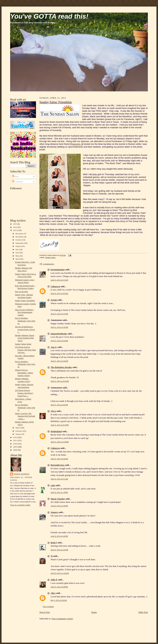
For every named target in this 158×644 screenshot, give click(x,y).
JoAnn (54, 300)
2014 (15, 227)
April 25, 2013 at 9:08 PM (59, 587)
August (19, 246)
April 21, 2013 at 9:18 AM (59, 327)
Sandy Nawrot (22, 474)
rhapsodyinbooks (59, 334)
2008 (15, 450)
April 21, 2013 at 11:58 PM (60, 442)
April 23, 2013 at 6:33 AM (59, 550)
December (20, 234)
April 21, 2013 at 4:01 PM (59, 405)
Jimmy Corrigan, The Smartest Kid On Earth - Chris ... (25, 416)
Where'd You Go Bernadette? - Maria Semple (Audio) (24, 373)
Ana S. (54, 347)
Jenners (54, 512)
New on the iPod (21, 291)
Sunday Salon (50, 257)
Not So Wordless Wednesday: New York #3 (25, 321)
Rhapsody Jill (77, 144)
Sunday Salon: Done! (23, 344)
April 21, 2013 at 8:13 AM (59, 280)
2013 (15, 230)
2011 (15, 440)
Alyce (53, 411)
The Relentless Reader (61, 367)
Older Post (143, 612)
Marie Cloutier (58, 499)
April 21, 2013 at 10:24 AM (60, 381)
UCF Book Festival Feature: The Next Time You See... (25, 350)
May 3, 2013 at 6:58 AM (59, 600)
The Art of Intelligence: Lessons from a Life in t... (25, 329)
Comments (17, 182)
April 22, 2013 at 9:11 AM (59, 479)
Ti (52, 556)
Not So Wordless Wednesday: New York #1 (25, 407)
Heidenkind (56, 431)
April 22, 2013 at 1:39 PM (59, 492)
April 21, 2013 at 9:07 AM (59, 293)
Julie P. (54, 580)
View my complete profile (20, 505)
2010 (15, 444)
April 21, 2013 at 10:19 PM (60, 425)
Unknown (55, 286)
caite (53, 485)
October (19, 240)
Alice (53, 593)
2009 (15, 447)
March (18, 428)
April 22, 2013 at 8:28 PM (59, 536)
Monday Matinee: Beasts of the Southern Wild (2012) (25, 338)
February (19, 431)
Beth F (54, 543)
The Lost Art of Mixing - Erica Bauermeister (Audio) (25, 312)
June (17, 253)
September (20, 243)
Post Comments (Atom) (62, 619)
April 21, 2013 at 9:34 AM (59, 361)
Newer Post (45, 612)
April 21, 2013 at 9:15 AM (59, 314)
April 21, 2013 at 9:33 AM (59, 341)
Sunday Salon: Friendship (25, 300)
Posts (15, 176)
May (17, 256)
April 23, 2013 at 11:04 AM (60, 573)
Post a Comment (48, 607)
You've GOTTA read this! (49, 16)
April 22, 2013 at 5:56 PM (59, 506)
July (17, 249)
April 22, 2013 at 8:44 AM (59, 459)
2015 (15, 224)
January (19, 434)
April (18, 259)
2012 (15, 437)
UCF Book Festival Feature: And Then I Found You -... (24, 393)
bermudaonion (58, 270)
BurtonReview (58, 465)
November (20, 237)
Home (94, 612)
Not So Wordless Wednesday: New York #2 (25, 364)
